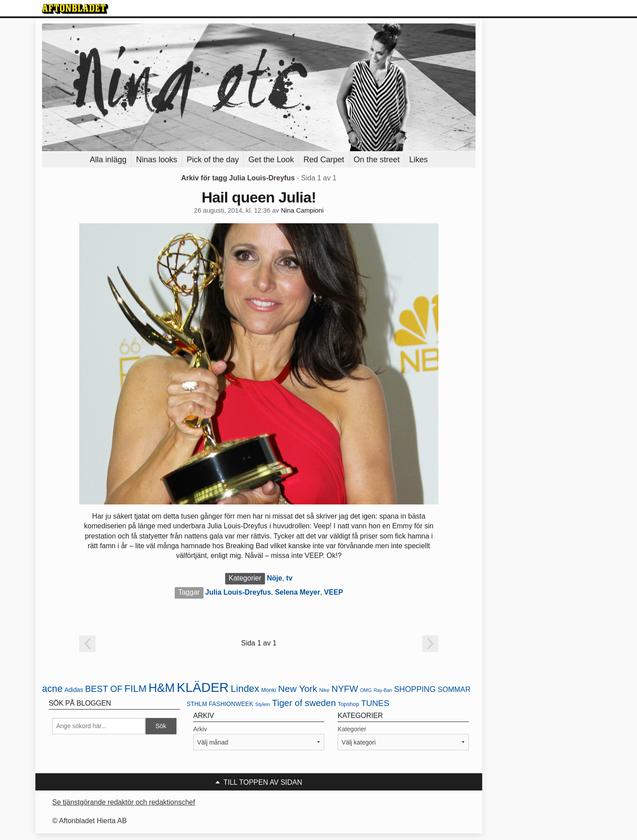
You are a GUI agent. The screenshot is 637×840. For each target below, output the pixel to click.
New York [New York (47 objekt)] (298, 689)
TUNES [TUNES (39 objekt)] (375, 703)
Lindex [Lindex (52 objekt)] (245, 689)
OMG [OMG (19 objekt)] (366, 690)
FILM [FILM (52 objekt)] (135, 689)
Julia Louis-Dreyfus (238, 592)
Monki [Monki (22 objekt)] (269, 690)
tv (289, 578)
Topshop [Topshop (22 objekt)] (349, 704)
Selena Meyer (297, 592)
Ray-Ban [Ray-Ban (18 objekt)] (383, 690)
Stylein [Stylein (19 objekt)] (263, 704)
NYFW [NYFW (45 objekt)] (345, 689)
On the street (377, 160)
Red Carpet (324, 160)
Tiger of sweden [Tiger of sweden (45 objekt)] (304, 703)
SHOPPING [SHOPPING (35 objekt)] (415, 689)
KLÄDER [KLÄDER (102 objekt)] (203, 687)
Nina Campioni (302, 210)
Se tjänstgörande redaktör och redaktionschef (124, 802)
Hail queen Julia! (259, 197)
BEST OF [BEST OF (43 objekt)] (104, 689)
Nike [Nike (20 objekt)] (324, 690)
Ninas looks (156, 160)
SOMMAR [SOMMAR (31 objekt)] (454, 689)
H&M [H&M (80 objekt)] (162, 688)
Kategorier (352, 729)
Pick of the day (213, 160)
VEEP (334, 592)
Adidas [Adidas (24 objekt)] (74, 690)
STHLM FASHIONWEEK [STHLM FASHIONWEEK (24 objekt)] (220, 704)
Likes (418, 160)
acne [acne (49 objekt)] (52, 689)
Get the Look (271, 160)
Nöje (274, 578)
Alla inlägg (108, 160)
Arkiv (200, 729)
